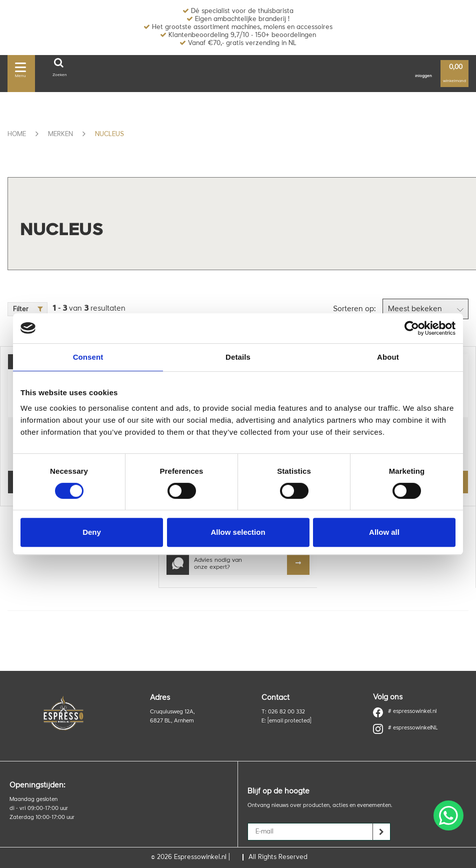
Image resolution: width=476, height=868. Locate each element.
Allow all (384, 532)
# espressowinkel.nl (405, 712)
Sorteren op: (354, 309)
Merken (60, 134)
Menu (20, 69)
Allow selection (238, 532)
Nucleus (109, 134)
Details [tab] (238, 357)
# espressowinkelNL (405, 728)
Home (17, 134)
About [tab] (388, 357)
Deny (92, 532)
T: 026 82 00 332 (283, 712)
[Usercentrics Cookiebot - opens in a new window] (412, 328)
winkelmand (454, 74)
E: (286, 721)
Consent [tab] (88, 357)
